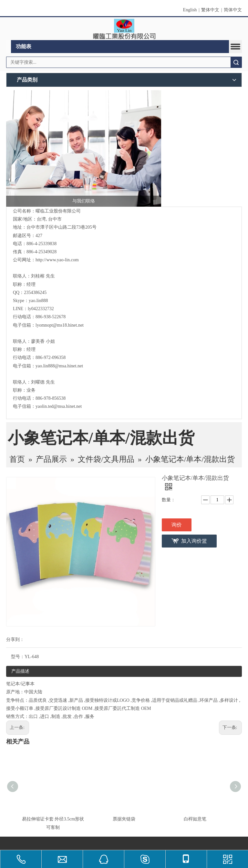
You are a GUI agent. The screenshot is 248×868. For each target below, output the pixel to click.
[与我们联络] (84, 148)
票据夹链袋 (124, 819)
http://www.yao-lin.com (57, 260)
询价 (177, 525)
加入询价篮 (194, 541)
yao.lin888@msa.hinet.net (59, 366)
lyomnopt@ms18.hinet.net (60, 325)
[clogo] (124, 29)
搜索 (236, 62)
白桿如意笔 (195, 819)
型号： (18, 657)
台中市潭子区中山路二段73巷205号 (62, 227)
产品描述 (20, 671)
